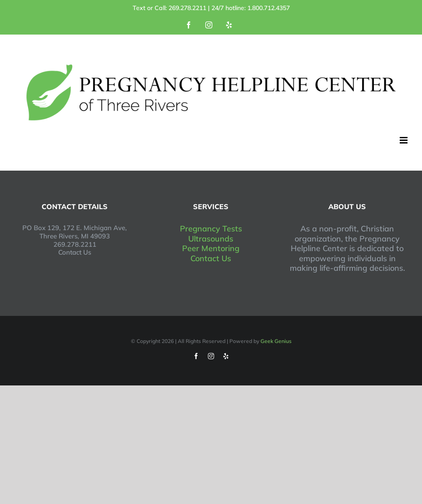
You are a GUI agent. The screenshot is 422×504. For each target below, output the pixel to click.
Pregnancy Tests (211, 229)
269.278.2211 (187, 8)
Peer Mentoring (211, 248)
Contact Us (211, 258)
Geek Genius (276, 341)
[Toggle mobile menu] (404, 140)
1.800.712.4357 (269, 8)
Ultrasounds (211, 239)
